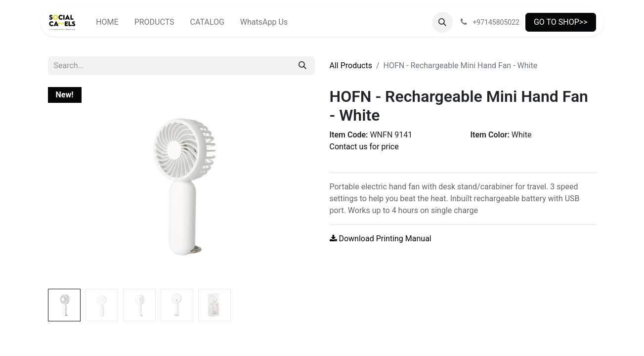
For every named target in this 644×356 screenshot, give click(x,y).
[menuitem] (107, 22)
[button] (442, 22)
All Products (351, 66)
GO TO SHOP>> (561, 22)
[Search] (302, 66)
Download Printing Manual (381, 239)
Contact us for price (364, 147)
